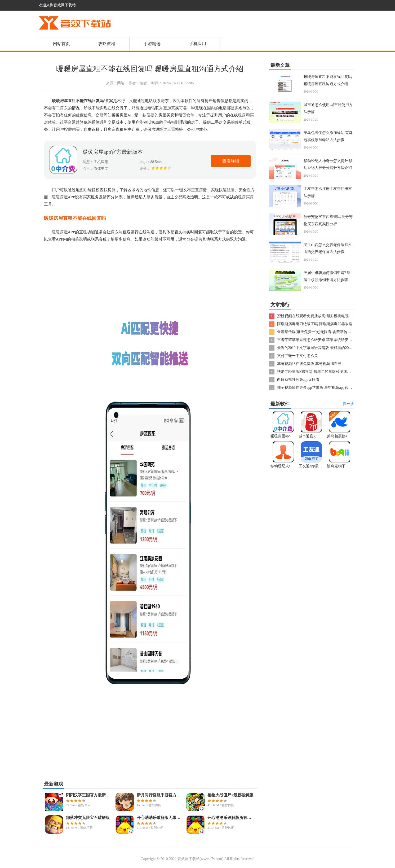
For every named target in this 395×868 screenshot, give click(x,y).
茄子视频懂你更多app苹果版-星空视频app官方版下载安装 (324, 388)
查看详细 (231, 161)
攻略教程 (107, 44)
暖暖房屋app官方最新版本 (113, 152)
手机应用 (198, 44)
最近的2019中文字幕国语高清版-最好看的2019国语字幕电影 (326, 348)
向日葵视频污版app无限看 (298, 380)
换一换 (348, 404)
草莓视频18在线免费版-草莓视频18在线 (309, 364)
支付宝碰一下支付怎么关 (298, 356)
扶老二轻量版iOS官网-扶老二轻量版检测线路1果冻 (319, 372)
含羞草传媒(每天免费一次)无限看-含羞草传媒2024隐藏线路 (325, 332)
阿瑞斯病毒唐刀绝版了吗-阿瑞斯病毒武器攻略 (315, 324)
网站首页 (61, 44)
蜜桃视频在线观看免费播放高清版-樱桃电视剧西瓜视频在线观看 (330, 316)
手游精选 (152, 44)
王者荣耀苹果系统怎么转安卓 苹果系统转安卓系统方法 (322, 340)
